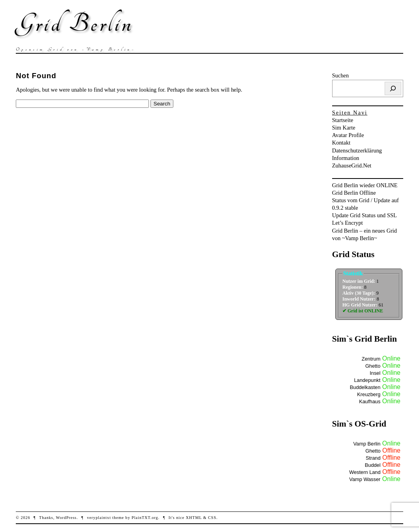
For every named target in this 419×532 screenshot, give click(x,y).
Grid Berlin (74, 24)
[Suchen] (393, 88)
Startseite (343, 120)
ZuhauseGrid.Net (352, 165)
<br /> (370, 297)
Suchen (340, 75)
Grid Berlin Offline (354, 193)
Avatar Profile (348, 135)
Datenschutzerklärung (357, 150)
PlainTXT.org (145, 518)
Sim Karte (344, 128)
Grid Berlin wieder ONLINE (365, 185)
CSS (212, 518)
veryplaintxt (99, 518)
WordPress (66, 518)
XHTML (194, 518)
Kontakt (341, 143)
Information (346, 158)
